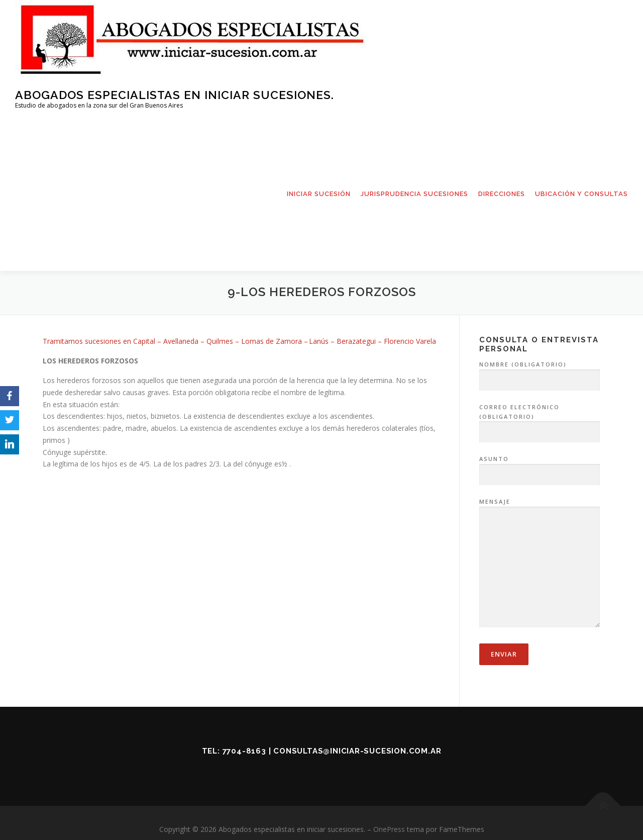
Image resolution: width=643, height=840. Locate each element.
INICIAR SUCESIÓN (319, 194)
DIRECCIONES (502, 194)
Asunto (540, 470)
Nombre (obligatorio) (540, 375)
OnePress (389, 832)
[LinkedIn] (10, 444)
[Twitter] (10, 420)
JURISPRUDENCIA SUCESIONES (414, 194)
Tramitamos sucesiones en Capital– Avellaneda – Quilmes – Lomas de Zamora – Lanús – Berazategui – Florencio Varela (239, 344)
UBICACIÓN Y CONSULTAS (581, 194)
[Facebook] (10, 396)
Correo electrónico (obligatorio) (540, 422)
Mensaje (540, 566)
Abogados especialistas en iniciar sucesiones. (175, 95)
